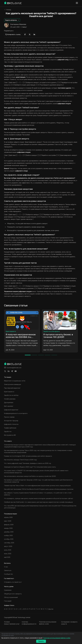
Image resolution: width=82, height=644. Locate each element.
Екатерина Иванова (18, 24)
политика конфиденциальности (29, 623)
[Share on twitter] (5, 371)
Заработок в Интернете (51, 331)
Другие (51, 609)
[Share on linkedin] (9, 371)
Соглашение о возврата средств (69, 623)
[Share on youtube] (16, 371)
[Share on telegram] (12, 371)
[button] (12, 20)
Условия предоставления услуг (12, 623)
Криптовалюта (11, 331)
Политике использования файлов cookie (48, 623)
